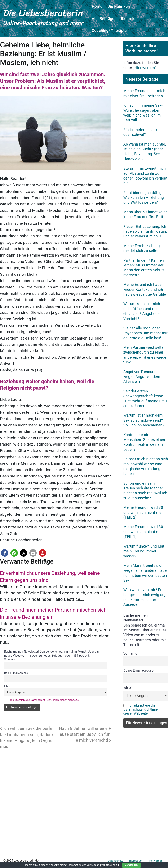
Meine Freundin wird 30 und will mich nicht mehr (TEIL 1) (144, 532)
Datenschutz (115, 861)
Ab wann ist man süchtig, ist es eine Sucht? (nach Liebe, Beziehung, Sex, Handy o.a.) (145, 151)
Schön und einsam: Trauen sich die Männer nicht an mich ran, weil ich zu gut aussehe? (145, 491)
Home (97, 7)
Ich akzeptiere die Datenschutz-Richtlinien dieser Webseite (44, 700)
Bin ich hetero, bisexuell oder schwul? (143, 132)
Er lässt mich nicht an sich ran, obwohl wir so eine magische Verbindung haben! (146, 466)
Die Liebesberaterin (43, 13)
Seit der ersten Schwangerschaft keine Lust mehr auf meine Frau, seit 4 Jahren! (145, 398)
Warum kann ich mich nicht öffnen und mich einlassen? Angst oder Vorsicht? (142, 311)
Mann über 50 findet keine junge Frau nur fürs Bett (145, 214)
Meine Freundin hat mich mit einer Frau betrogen (144, 93)
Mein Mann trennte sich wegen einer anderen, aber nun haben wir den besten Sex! (146, 573)
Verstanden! (131, 865)
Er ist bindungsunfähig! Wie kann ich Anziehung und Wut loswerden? (144, 198)
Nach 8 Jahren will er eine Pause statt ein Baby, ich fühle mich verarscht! (85, 734)
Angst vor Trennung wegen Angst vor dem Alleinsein (142, 377)
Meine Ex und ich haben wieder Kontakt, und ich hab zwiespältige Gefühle (145, 289)
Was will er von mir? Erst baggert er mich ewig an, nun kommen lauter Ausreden (144, 597)
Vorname (10, 659)
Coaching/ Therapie (109, 31)
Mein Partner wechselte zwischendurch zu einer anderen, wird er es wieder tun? (146, 355)
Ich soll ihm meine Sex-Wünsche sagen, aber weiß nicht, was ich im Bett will (143, 113)
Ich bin (8, 686)
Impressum (135, 861)
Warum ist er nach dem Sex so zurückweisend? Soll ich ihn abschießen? (144, 420)
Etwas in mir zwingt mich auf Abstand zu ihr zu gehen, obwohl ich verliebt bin (145, 176)
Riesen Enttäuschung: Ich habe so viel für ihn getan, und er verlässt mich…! (145, 231)
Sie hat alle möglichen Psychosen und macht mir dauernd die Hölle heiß (145, 333)
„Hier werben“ (145, 68)
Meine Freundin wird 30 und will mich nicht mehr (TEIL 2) (144, 512)
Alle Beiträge (103, 19)
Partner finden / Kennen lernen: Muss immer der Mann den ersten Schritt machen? (144, 268)
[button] (5, 553)
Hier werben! (155, 861)
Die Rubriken (119, 7)
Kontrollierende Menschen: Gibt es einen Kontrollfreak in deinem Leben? (144, 442)
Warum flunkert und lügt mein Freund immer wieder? (144, 551)
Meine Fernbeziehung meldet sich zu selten (142, 248)
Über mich (129, 19)
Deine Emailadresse (16, 673)
